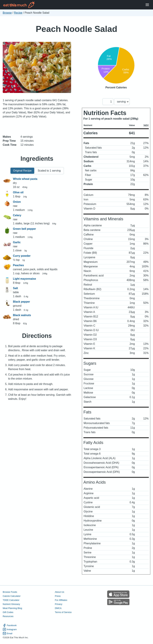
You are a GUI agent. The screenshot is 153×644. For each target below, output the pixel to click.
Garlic (17, 242)
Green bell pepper (24, 229)
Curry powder (22, 256)
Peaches (18, 265)
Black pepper (21, 302)
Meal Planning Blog (12, 608)
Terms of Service (63, 612)
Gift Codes (8, 612)
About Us (60, 592)
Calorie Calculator (12, 596)
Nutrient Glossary (11, 604)
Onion (17, 202)
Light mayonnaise (24, 279)
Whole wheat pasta (25, 179)
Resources (8, 616)
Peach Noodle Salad (77, 29)
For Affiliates (61, 600)
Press (58, 596)
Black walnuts (22, 315)
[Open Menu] (147, 5)
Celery (17, 215)
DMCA (58, 608)
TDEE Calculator (11, 600)
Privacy (59, 604)
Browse (7, 13)
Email (8, 634)
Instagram (10, 629)
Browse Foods (10, 592)
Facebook (10, 625)
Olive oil (18, 192)
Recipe (18, 13)
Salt (15, 288)
